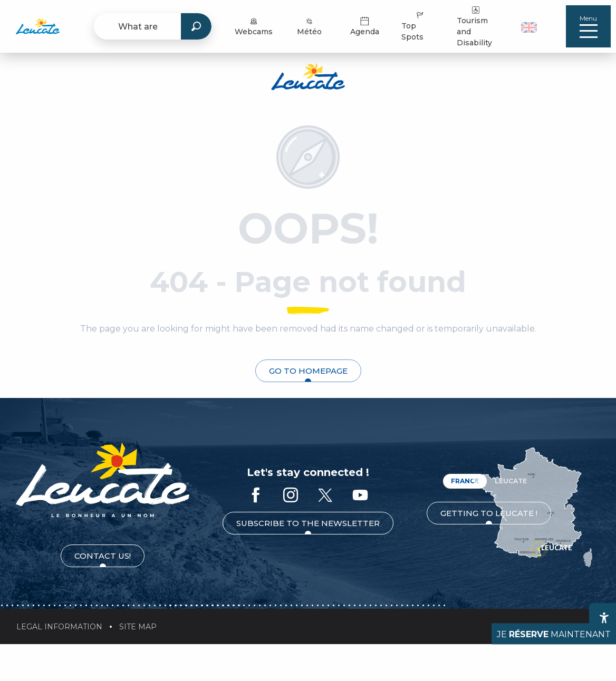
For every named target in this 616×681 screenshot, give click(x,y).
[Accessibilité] (604, 618)
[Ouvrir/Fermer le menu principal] (588, 26)
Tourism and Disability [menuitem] (474, 26)
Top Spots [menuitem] (413, 26)
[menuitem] (38, 26)
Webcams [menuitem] (254, 26)
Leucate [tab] (511, 481)
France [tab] (465, 481)
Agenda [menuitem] (365, 26)
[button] (530, 26)
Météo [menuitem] (309, 26)
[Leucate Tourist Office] (308, 79)
